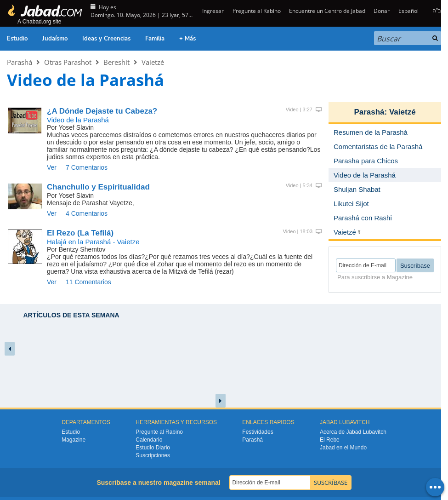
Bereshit (116, 62)
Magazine (74, 440)
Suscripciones (153, 455)
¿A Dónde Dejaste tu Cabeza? (102, 111)
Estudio (17, 39)
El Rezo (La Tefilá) (80, 233)
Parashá (20, 62)
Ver (52, 167)
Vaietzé (153, 62)
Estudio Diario (153, 448)
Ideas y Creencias (106, 39)
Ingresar (212, 11)
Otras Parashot (68, 62)
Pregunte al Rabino (257, 11)
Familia (155, 39)
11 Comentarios (88, 282)
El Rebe (330, 440)
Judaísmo (55, 39)
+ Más (187, 39)
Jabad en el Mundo (343, 448)
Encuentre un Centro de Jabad (327, 11)
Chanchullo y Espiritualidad (98, 187)
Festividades (258, 432)
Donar (382, 11)
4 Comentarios (87, 213)
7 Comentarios (87, 167)
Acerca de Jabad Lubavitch (353, 432)
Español (408, 11)
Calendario (149, 440)
